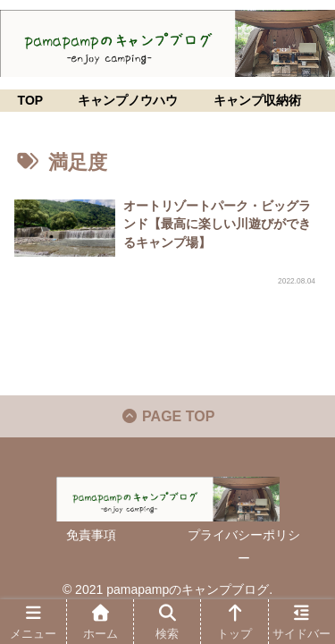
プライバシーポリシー (244, 546)
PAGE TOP (168, 416)
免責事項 (91, 535)
